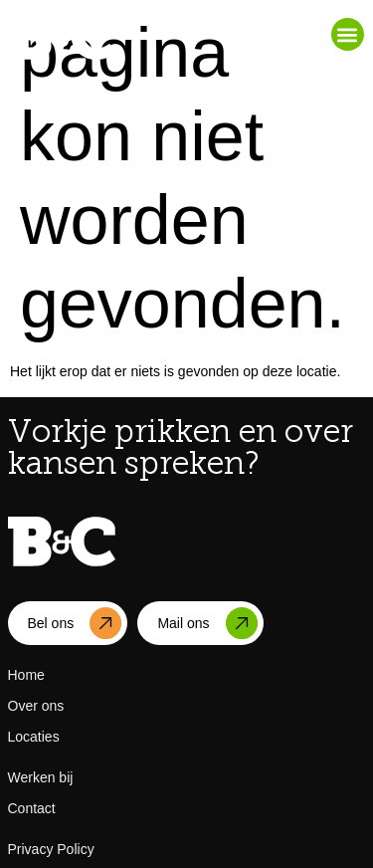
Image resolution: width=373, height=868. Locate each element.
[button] (348, 34)
